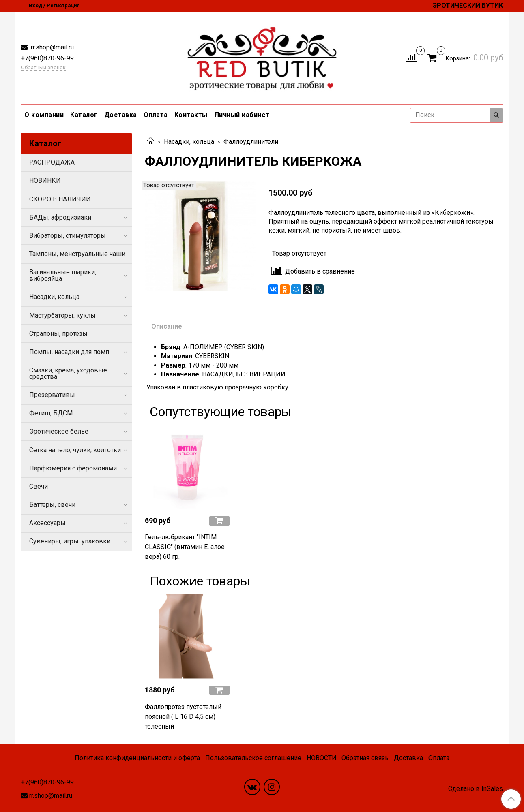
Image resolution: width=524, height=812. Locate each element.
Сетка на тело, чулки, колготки (75, 450)
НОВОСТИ (322, 758)
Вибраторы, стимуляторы (68, 236)
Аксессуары (47, 523)
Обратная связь (365, 758)
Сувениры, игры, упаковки (70, 541)
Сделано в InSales (476, 789)
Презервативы (52, 395)
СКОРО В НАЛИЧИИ (60, 199)
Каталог (84, 115)
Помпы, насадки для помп (69, 352)
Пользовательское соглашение (253, 758)
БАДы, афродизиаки (60, 217)
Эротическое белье (59, 431)
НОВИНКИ (45, 181)
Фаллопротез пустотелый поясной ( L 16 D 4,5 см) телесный (183, 717)
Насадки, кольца (189, 142)
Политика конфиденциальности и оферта (137, 758)
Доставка (121, 115)
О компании (44, 115)
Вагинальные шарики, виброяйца (63, 275)
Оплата (156, 115)
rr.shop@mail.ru (52, 47)
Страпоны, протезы (58, 334)
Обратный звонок (43, 68)
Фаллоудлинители (251, 142)
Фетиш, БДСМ (51, 413)
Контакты (191, 115)
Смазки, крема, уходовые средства (68, 373)
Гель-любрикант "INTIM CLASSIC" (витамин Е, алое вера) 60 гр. (185, 547)
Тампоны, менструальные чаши (77, 254)
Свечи (39, 486)
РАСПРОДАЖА (52, 162)
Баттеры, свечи (52, 505)
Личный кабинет (242, 115)
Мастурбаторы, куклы (62, 315)
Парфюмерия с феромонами (73, 468)
